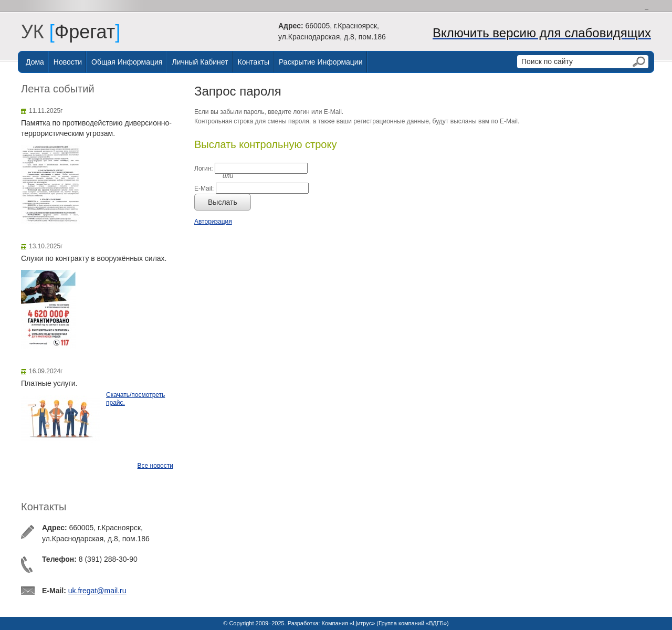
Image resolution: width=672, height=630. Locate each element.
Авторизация (213, 222)
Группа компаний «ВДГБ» (413, 623)
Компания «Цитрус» (348, 623)
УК (38, 32)
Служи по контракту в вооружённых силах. (94, 258)
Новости (68, 62)
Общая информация (127, 62)
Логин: (204, 169)
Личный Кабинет (200, 62)
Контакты (254, 62)
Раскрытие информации (321, 62)
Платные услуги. (49, 383)
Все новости (155, 466)
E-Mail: (204, 188)
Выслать (223, 202)
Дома (35, 62)
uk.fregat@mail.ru (97, 591)
